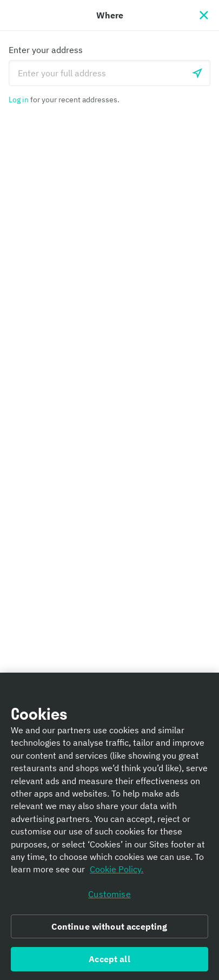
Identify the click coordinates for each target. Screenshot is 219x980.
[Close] (204, 15)
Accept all (109, 959)
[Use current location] (197, 73)
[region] (109, 826)
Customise (109, 894)
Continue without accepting (109, 926)
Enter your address (46, 50)
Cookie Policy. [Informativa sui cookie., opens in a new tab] (117, 869)
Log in (19, 100)
